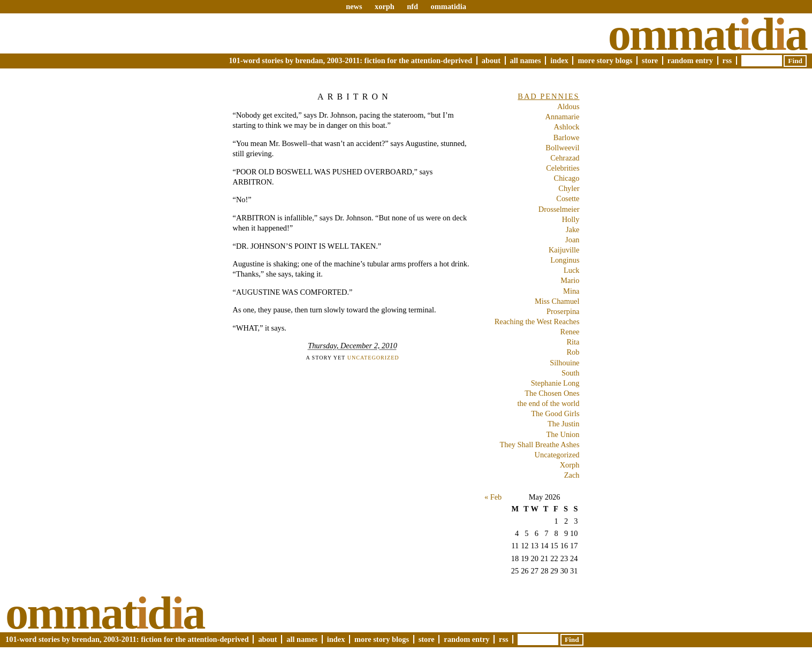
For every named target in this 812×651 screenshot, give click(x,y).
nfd (412, 6)
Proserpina (563, 311)
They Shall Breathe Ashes (539, 445)
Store (650, 60)
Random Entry (690, 60)
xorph (385, 6)
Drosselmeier (559, 209)
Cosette (568, 198)
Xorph (570, 465)
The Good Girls (555, 413)
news (354, 6)
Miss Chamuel (557, 301)
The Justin (564, 424)
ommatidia (448, 6)
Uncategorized (373, 358)
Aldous (568, 106)
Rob (573, 352)
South (571, 373)
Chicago (567, 178)
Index (559, 60)
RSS (727, 60)
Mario (570, 280)
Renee (570, 332)
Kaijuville (564, 250)
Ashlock (567, 127)
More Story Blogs (605, 60)
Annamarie (563, 117)
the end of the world (549, 403)
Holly (571, 219)
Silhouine (564, 363)
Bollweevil (562, 148)
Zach (572, 475)
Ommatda (707, 34)
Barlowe (567, 137)
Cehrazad (565, 158)
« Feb (493, 497)
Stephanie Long (555, 383)
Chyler (569, 188)
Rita (573, 342)
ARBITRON (355, 97)
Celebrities (563, 168)
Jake (573, 229)
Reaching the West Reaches (537, 321)
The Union (563, 434)
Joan (572, 240)
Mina (571, 291)
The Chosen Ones (552, 393)
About (491, 60)
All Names (526, 60)
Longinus (565, 260)
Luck (572, 270)
